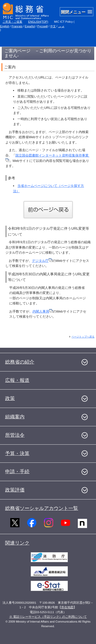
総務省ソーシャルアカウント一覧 (42, 508)
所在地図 (67, 607)
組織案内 (15, 417)
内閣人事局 (43, 311)
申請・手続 (17, 472)
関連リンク (17, 543)
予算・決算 (17, 453)
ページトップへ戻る (83, 337)
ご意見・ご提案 (12, 22)
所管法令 (15, 435)
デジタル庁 (42, 261)
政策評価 (15, 490)
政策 (10, 398)
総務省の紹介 (20, 362)
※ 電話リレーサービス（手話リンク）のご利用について (48, 617)
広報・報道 (17, 380)
